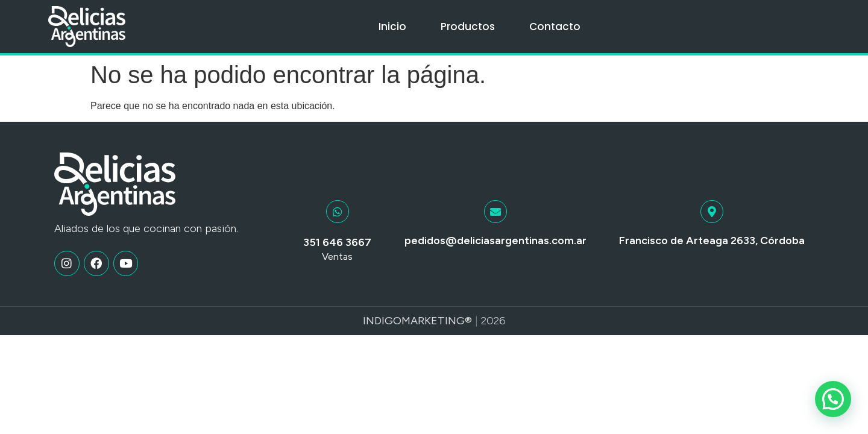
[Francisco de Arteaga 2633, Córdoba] (712, 212)
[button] (833, 399)
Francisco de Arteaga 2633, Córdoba (712, 241)
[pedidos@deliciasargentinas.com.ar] (495, 212)
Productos (468, 27)
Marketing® (437, 321)
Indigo (382, 321)
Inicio (392, 27)
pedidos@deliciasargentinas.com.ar (495, 241)
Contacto (555, 27)
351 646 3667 (337, 242)
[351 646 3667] (338, 212)
